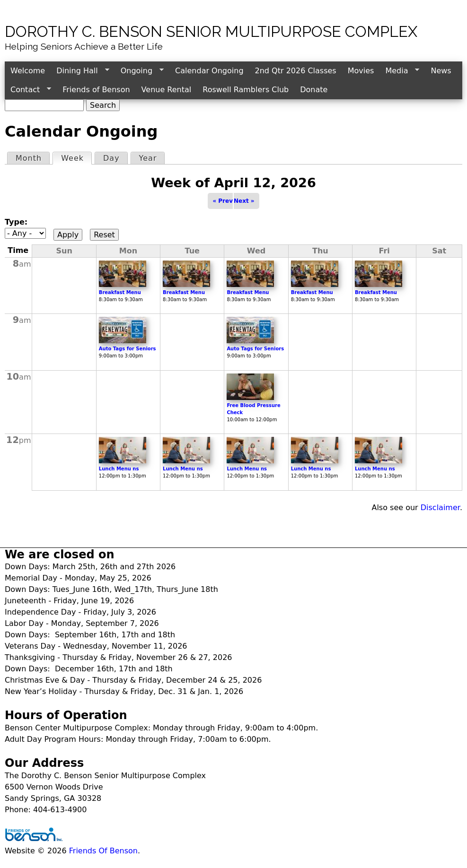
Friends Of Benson (103, 851)
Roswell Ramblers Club (246, 90)
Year (148, 158)
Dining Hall (80, 71)
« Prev (223, 201)
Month (29, 158)
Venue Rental (167, 90)
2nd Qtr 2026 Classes (296, 71)
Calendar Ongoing (209, 71)
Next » (244, 201)
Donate (314, 90)
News (441, 71)
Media (399, 71)
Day (111, 158)
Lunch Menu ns (119, 469)
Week (76, 158)
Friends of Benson (96, 90)
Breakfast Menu (120, 292)
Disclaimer (440, 508)
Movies (361, 71)
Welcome (28, 71)
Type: (16, 222)
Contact (28, 90)
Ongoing (139, 71)
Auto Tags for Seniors (128, 349)
